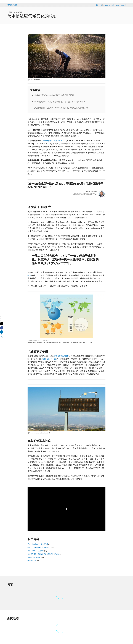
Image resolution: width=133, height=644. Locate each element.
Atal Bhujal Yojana (49, 359)
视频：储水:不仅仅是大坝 (36, 551)
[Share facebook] (2, 328)
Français (112, 5)
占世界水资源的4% (61, 356)
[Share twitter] (2, 324)
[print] (2, 319)
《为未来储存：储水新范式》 (53, 140)
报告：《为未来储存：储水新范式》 (39, 547)
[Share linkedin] (2, 332)
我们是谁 (10, 5)
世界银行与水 (32, 561)
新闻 (16, 5)
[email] (2, 315)
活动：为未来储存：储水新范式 (38, 544)
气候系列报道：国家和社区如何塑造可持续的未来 (44, 554)
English (106, 5)
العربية (118, 5)
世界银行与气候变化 (34, 557)
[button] (66, 509)
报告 (29, 275)
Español (123, 5)
